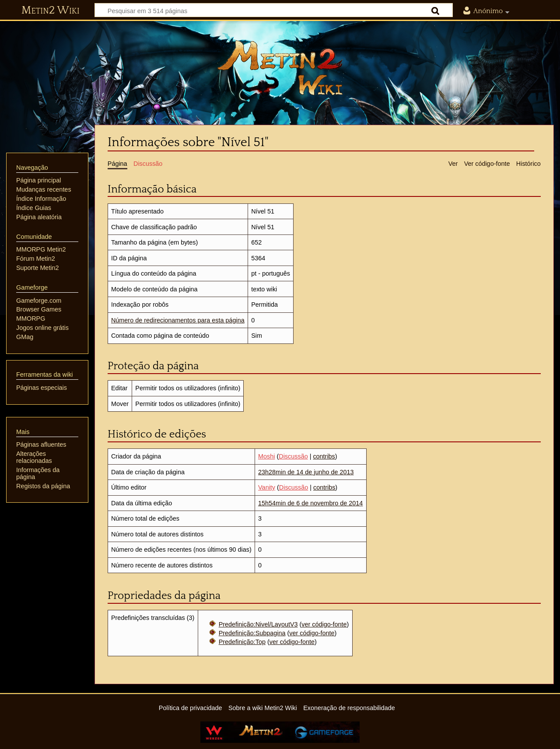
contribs (324, 456)
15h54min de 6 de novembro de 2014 (310, 503)
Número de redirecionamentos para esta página (178, 320)
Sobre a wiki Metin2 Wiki (263, 708)
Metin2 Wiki (51, 10)
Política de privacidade (191, 708)
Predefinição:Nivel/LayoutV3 (258, 624)
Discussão (293, 456)
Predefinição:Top (242, 642)
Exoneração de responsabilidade (349, 708)
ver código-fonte (324, 624)
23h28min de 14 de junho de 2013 (306, 472)
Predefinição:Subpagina (252, 633)
